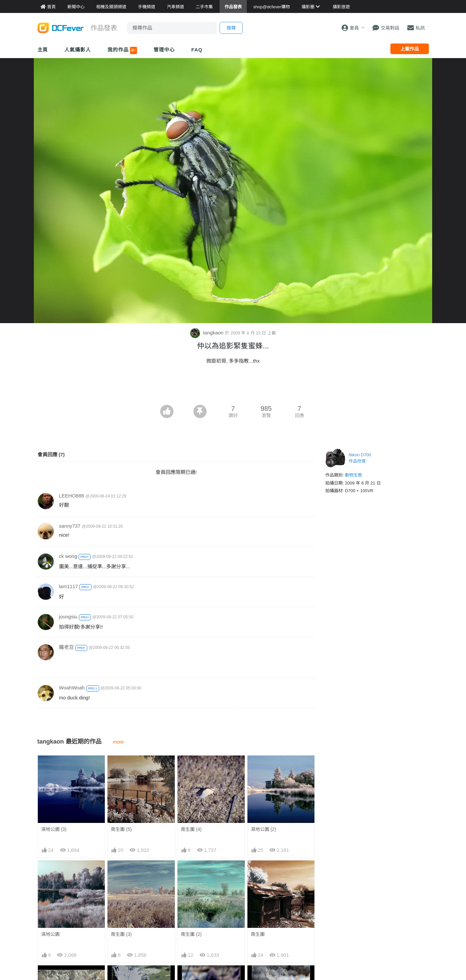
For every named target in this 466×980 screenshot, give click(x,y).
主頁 (43, 50)
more (119, 742)
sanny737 (70, 526)
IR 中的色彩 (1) (266, 977)
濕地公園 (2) (264, 829)
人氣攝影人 (78, 50)
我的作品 (122, 50)
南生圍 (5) (121, 829)
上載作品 (410, 49)
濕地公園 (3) (54, 829)
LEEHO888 (72, 496)
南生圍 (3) (121, 934)
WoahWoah (72, 688)
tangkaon (207, 333)
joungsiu (68, 617)
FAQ (197, 50)
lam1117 (69, 586)
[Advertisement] (233, 387)
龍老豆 (67, 647)
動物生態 (354, 475)
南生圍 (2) (191, 934)
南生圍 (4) (191, 829)
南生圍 (258, 934)
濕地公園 (50, 934)
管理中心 (164, 50)
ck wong (68, 556)
